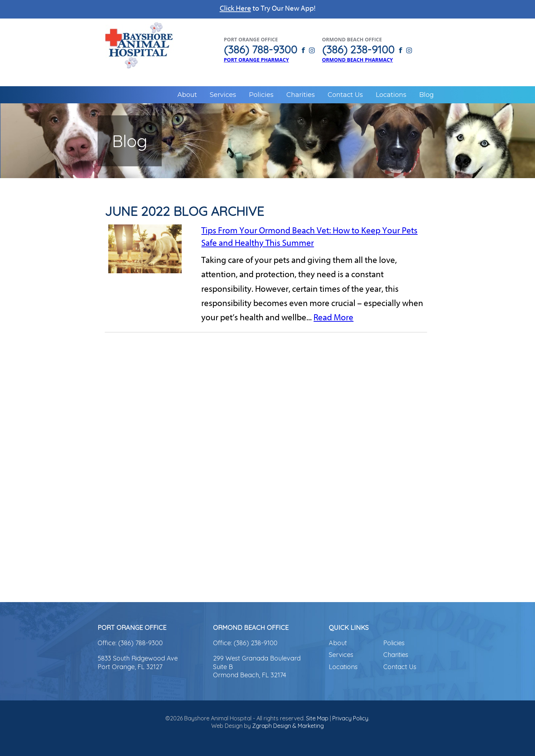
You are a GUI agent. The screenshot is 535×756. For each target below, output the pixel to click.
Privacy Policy (350, 718)
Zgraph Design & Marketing (288, 726)
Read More (333, 317)
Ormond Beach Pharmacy (357, 60)
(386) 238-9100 (256, 643)
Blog (427, 95)
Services (223, 95)
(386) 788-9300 (141, 643)
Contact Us (345, 95)
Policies (261, 95)
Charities (301, 95)
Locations (391, 95)
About (187, 95)
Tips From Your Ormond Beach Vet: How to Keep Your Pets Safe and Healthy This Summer (309, 237)
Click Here (235, 8)
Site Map (317, 718)
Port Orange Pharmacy (256, 60)
